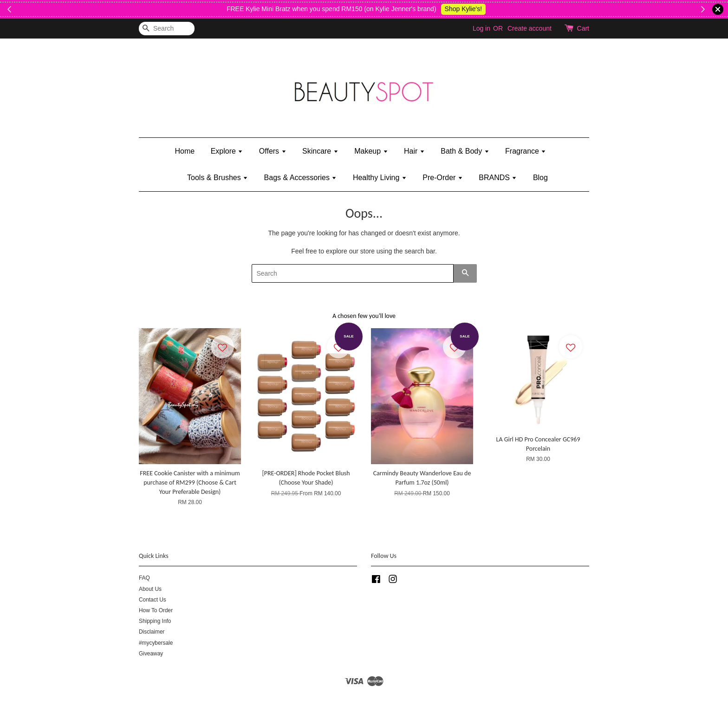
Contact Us (153, 600)
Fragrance (526, 151)
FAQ (144, 578)
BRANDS (498, 178)
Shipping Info (155, 621)
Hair (414, 151)
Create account (530, 28)
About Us (150, 589)
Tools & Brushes (218, 178)
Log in (481, 28)
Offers (273, 151)
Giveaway (151, 654)
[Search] (167, 29)
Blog (540, 178)
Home (185, 151)
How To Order (156, 610)
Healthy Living (380, 178)
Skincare (320, 151)
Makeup (371, 151)
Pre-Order (443, 178)
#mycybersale (156, 643)
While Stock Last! (231, 9)
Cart (583, 28)
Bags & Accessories (301, 178)
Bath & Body (465, 151)
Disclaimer (152, 632)
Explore (227, 151)
